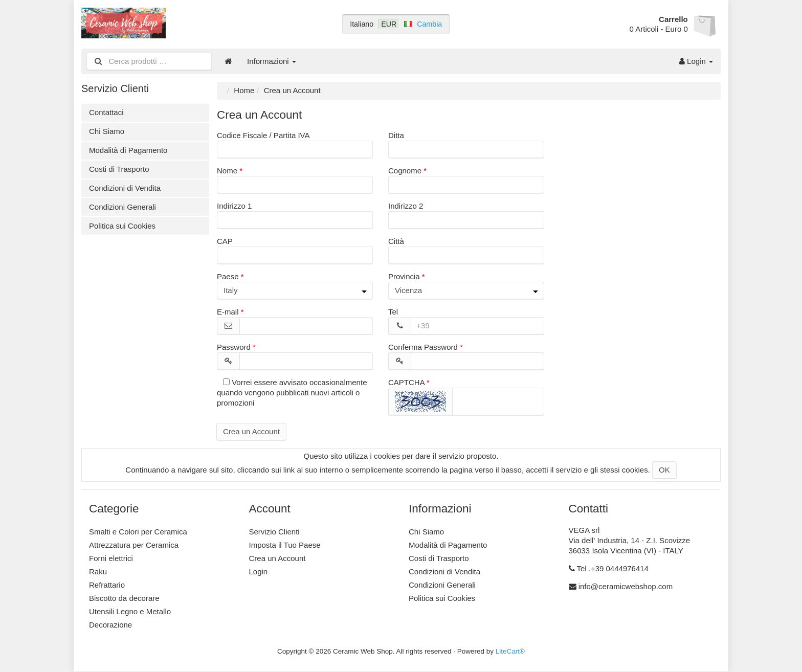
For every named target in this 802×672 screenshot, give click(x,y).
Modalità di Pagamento (128, 150)
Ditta (396, 135)
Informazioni (272, 61)
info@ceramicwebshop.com (626, 586)
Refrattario (107, 585)
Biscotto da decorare (124, 598)
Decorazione (110, 625)
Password (234, 347)
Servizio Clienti (274, 532)
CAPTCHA (406, 382)
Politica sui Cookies (122, 226)
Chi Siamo (107, 131)
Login (696, 61)
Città (396, 241)
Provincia (404, 276)
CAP (225, 241)
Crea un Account (251, 431)
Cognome (405, 171)
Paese (228, 276)
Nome (227, 171)
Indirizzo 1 (234, 206)
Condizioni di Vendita (125, 188)
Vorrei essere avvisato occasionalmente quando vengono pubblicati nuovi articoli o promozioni (292, 393)
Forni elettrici (111, 558)
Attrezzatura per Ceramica (134, 545)
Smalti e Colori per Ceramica (138, 532)
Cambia (429, 24)
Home (244, 90)
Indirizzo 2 (406, 206)
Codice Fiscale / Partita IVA (263, 135)
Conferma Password (423, 347)
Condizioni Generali (122, 207)
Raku (98, 572)
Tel (393, 312)
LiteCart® (510, 651)
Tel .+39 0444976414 (612, 568)
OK (664, 470)
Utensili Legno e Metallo (130, 611)
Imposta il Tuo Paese (285, 545)
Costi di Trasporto (119, 169)
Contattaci (106, 112)
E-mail (228, 312)
